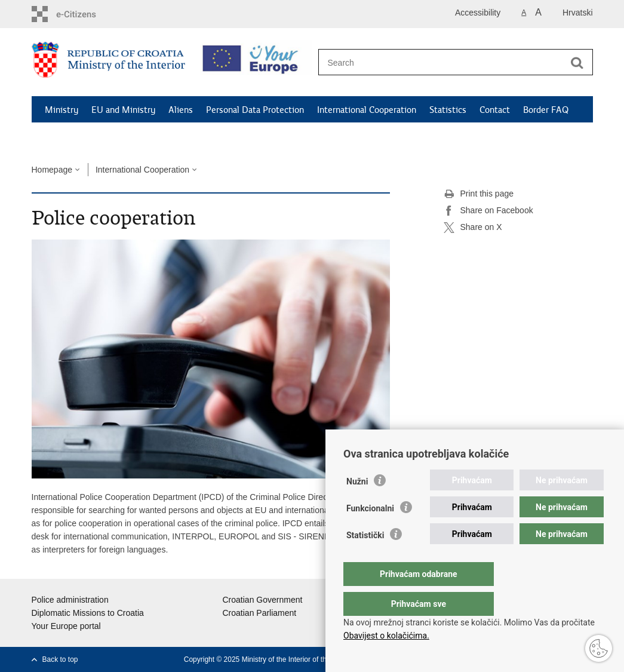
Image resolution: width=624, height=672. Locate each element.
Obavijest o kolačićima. (386, 636)
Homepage (52, 170)
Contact (495, 110)
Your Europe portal (66, 626)
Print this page (479, 194)
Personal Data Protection (255, 110)
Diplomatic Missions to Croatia (88, 613)
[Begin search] (577, 63)
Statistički (365, 559)
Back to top (60, 659)
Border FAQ (546, 110)
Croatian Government (263, 600)
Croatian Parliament (260, 613)
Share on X (473, 228)
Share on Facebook (488, 211)
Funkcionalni (370, 532)
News (56, 137)
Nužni (357, 505)
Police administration (70, 600)
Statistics (448, 110)
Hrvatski (578, 13)
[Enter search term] (443, 62)
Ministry (62, 110)
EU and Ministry (123, 110)
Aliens (181, 110)
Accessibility (478, 13)
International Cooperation (367, 110)
